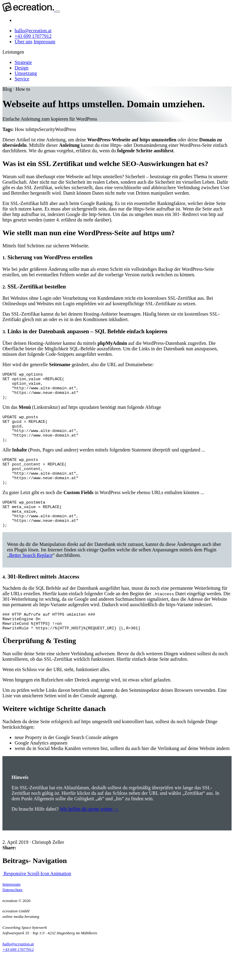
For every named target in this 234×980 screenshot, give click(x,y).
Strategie (23, 62)
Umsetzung (26, 73)
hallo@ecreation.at (33, 31)
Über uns (23, 42)
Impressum (44, 42)
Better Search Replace (31, 577)
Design (21, 68)
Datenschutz (12, 915)
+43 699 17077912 (33, 36)
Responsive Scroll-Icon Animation (37, 899)
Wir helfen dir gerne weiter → (89, 835)
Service (22, 79)
